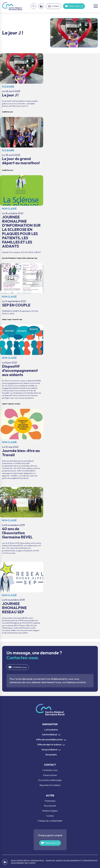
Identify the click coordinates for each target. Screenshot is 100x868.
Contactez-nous (20, 667)
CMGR (9, 319)
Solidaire (8, 87)
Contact (55, 6)
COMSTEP (32, 863)
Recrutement (50, 806)
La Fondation (51, 730)
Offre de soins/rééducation (49, 739)
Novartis (15, 319)
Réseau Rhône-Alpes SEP (25, 258)
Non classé (9, 209)
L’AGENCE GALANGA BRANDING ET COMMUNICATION (75, 861)
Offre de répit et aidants (49, 745)
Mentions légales (50, 811)
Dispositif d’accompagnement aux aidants (22, 365)
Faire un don (74, 6)
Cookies (50, 816)
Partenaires (50, 801)
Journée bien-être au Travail (22, 447)
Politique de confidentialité (50, 821)
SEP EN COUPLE (22, 292)
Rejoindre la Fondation (50, 785)
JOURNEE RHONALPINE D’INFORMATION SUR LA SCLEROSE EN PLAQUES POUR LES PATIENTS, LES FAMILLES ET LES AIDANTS (22, 218)
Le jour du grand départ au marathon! (22, 145)
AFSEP (4, 319)
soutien (17, 404)
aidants (11, 404)
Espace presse (50, 775)
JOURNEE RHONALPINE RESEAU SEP (22, 600)
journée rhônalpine (9, 258)
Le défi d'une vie (7, 112)
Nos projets (51, 755)
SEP (36, 258)
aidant (4, 404)
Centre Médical (49, 734)
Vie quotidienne (49, 750)
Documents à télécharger (50, 780)
